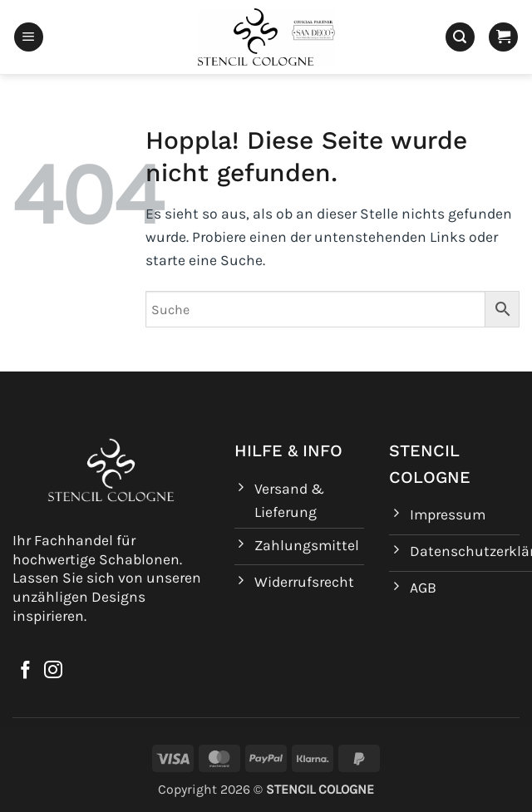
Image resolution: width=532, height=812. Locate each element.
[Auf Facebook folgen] (26, 672)
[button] (29, 37)
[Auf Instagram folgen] (53, 672)
